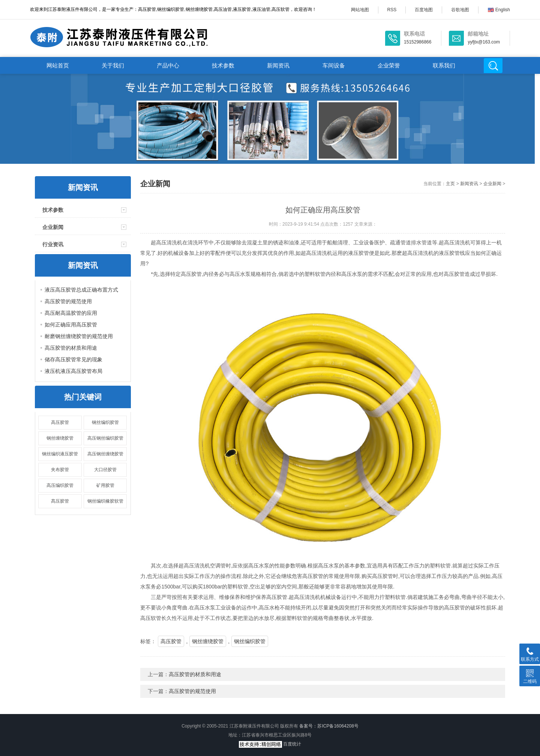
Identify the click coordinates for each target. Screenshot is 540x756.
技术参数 (223, 65)
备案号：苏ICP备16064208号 (329, 726)
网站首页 (58, 65)
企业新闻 (53, 227)
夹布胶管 (60, 470)
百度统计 (292, 744)
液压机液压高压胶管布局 (73, 371)
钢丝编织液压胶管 (60, 454)
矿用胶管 (105, 485)
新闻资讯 (278, 65)
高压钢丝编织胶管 (105, 438)
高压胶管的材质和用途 (71, 348)
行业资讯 (53, 244)
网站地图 (360, 10)
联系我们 (444, 65)
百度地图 (424, 10)
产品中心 (168, 65)
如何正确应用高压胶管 (71, 325)
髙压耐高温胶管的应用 (71, 313)
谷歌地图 (460, 10)
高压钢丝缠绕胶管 (105, 454)
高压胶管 (60, 422)
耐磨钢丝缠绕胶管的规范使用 (79, 336)
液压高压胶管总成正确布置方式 (81, 290)
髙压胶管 (60, 501)
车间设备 (334, 65)
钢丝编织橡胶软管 (105, 501)
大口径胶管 (105, 470)
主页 (450, 184)
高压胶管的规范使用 (68, 301)
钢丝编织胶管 (105, 422)
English (499, 10)
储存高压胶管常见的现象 (73, 359)
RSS (392, 10)
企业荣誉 (389, 65)
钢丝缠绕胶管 (60, 438)
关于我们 (113, 65)
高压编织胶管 (60, 485)
